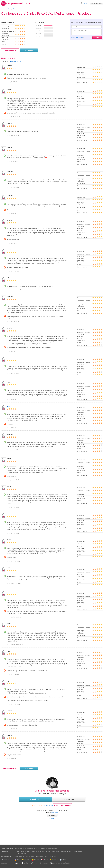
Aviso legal (40, 856)
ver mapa (52, 819)
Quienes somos (20, 856)
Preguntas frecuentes (21, 853)
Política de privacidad (77, 38)
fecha (11, 61)
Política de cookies (51, 856)
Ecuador (36, 860)
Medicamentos (79, 851)
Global (63, 860)
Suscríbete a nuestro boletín (60, 863)
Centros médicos (45, 851)
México (44, 860)
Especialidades (19, 851)
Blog (17, 863)
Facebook (25, 863)
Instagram (44, 863)
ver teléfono (55, 812)
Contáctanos (30, 856)
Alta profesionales (97, 3)
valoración (17, 61)
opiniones (48, 805)
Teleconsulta (69, 799)
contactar (52, 815)
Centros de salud (67, 851)
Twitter (34, 863)
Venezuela (54, 860)
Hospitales (56, 851)
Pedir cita (29, 50)
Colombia (26, 860)
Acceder (87, 3)
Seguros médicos (32, 851)
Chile (18, 860)
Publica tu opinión (10, 50)
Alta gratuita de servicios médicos (25, 848)
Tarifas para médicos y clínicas (47, 848)
